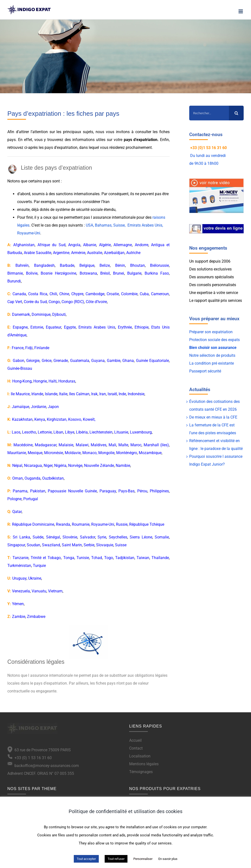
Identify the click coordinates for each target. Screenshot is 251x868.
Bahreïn (22, 265)
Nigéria (60, 466)
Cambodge (95, 294)
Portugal (31, 499)
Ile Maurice (20, 394)
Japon (53, 407)
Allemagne (123, 245)
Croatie (113, 294)
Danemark (21, 314)
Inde (122, 394)
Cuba (144, 294)
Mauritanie (17, 453)
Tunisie (83, 558)
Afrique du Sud (51, 245)
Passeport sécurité (205, 371)
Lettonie (45, 432)
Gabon (19, 361)
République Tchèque (147, 524)
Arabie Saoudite (38, 253)
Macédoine (23, 445)
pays (49, 147)
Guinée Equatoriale (153, 361)
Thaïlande (160, 558)
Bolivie (32, 273)
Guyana (98, 361)
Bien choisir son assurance (213, 348)
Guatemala (80, 361)
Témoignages (141, 772)
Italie (63, 394)
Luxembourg (141, 432)
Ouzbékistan (53, 478)
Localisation (140, 756)
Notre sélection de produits (212, 355)
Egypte (70, 327)
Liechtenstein (101, 432)
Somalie (162, 537)
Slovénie (70, 537)
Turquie (39, 566)
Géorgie (33, 361)
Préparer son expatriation (211, 332)
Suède (38, 537)
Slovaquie (105, 545)
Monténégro (127, 453)
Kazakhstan (22, 419)
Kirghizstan (57, 419)
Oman (18, 478)
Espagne (20, 327)
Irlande (37, 394)
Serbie (89, 545)
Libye (70, 432)
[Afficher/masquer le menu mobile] (241, 11)
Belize (105, 265)
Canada (19, 294)
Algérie (105, 245)
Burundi (14, 281)
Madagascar (46, 445)
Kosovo (75, 419)
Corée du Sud (35, 302)
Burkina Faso (157, 273)
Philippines (159, 491)
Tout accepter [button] (86, 859)
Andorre (142, 245)
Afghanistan (24, 245)
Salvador (88, 537)
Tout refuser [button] (116, 859)
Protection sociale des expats (214, 340)
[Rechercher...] (209, 113)
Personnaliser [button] (143, 859)
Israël (112, 394)
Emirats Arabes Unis (97, 327)
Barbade (67, 265)
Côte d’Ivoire (96, 302)
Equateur (53, 327)
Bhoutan (138, 265)
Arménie (78, 253)
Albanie (90, 245)
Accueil (135, 740)
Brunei (119, 273)
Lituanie (121, 432)
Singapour (16, 545)
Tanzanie (20, 558)
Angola (74, 245)
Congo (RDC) (73, 302)
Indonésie (136, 394)
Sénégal (53, 537)
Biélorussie (159, 265)
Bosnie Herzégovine (58, 273)
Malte (123, 445)
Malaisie (66, 445)
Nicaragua (33, 466)
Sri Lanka (21, 537)
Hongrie (40, 381)
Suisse (121, 545)
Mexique (35, 453)
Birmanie (15, 273)
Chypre (77, 294)
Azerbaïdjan (114, 253)
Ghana (128, 361)
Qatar (17, 512)
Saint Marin (72, 545)
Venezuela (21, 591)
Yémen (18, 604)
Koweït (89, 419)
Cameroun (160, 294)
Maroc (136, 445)
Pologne (14, 499)
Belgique (87, 265)
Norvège (75, 466)
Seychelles (118, 537)
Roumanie (81, 524)
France (18, 348)
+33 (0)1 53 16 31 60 (208, 148)
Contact (136, 748)
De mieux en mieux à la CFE (213, 417)
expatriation (147, 140)
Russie (122, 524)
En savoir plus (168, 859)
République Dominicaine (33, 524)
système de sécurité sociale (79, 210)
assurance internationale (114, 217)
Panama (20, 491)
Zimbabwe (36, 617)
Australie (95, 253)
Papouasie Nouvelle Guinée (72, 491)
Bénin (120, 265)
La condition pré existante (212, 363)
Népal (17, 466)
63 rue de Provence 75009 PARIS (42, 750)
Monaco (89, 453)
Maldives (99, 445)
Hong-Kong (22, 381)
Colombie (129, 294)
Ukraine (35, 578)
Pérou (142, 491)
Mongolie (106, 453)
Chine (64, 294)
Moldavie (73, 453)
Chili (53, 294)
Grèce (47, 361)
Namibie (123, 466)
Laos (16, 432)
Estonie (37, 327)
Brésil (105, 273)
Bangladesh (44, 265)
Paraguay (108, 491)
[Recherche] (236, 113)
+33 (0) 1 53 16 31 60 (30, 758)
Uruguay (19, 578)
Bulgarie (134, 273)
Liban (58, 432)
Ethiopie (142, 327)
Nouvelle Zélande (99, 466)
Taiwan (143, 558)
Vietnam (55, 591)
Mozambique (150, 453)
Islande (51, 394)
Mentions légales (144, 764)
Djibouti (59, 314)
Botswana (88, 273)
